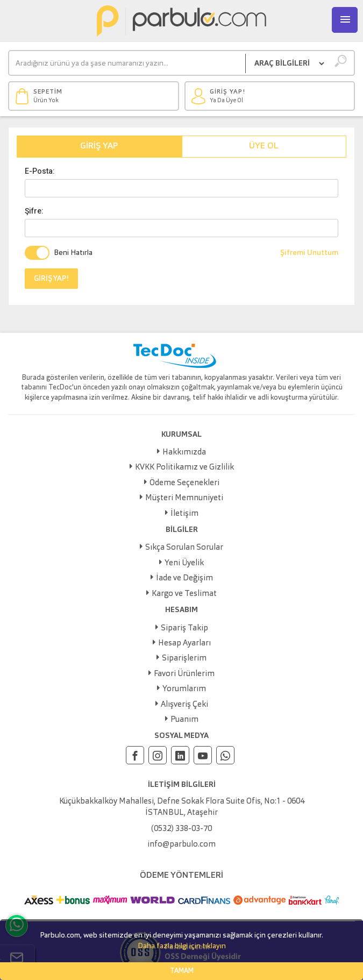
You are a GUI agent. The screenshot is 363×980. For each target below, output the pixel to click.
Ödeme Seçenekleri (184, 483)
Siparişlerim (184, 659)
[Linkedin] (180, 755)
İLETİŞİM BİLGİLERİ (182, 785)
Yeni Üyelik (184, 563)
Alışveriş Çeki (184, 705)
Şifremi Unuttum (309, 253)
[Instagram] (158, 755)
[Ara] (127, 63)
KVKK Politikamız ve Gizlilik (184, 468)
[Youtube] (203, 755)
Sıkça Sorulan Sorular (184, 548)
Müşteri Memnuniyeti (184, 498)
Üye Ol (264, 146)
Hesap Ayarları (184, 644)
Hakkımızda (184, 453)
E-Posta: (40, 171)
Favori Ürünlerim (184, 674)
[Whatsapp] (225, 755)
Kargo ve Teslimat (184, 594)
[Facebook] (135, 755)
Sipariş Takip (184, 629)
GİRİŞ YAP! (51, 279)
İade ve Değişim (184, 578)
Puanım (184, 720)
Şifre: (34, 211)
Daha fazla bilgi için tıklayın (182, 946)
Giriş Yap (99, 146)
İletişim (184, 514)
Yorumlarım (184, 689)
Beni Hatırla (73, 253)
